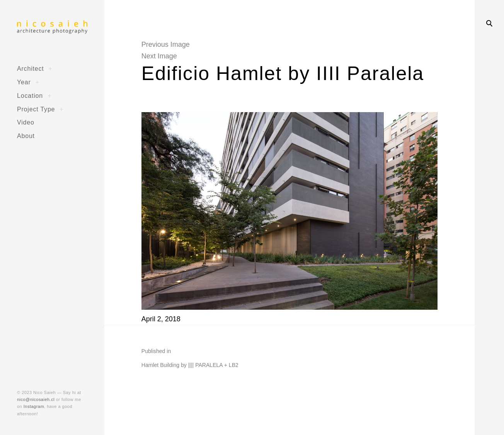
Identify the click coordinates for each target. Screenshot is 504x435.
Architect (31, 68)
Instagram (34, 406)
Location (30, 96)
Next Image (159, 56)
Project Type (36, 109)
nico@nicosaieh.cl (36, 399)
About (26, 136)
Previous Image (166, 44)
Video (26, 122)
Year (24, 82)
